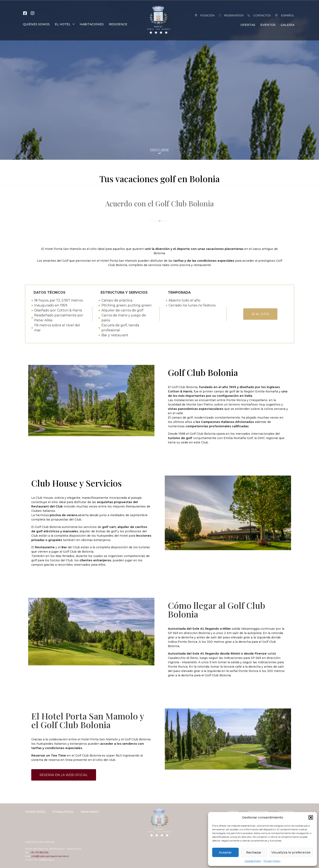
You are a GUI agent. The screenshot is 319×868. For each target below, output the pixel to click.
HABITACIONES (92, 24)
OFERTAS (248, 25)
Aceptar (225, 852)
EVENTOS (268, 25)
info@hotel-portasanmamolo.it (50, 856)
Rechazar (254, 852)
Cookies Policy (253, 861)
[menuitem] (282, 15)
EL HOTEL (65, 24)
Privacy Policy (272, 861)
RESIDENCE (118, 24)
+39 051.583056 (39, 852)
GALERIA (288, 25)
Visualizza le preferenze (291, 852)
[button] (311, 817)
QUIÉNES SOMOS (36, 24)
